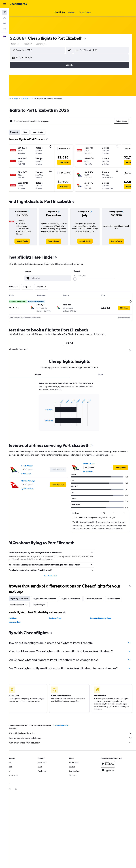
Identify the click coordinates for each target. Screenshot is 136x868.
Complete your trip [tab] (100, 602)
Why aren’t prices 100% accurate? (74, 746)
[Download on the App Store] (109, 773)
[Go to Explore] (5, 29)
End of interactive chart (47, 427)
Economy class (21, 625)
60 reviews (33, 477)
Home (15, 98)
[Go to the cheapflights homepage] (19, 4)
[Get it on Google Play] (109, 767)
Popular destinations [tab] (25, 608)
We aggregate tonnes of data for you (74, 741)
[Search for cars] (5, 23)
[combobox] (48, 44)
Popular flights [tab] (46, 608)
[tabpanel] (73, 410)
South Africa (32, 98)
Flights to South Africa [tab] (77, 602)
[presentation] (91, 38)
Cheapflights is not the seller (74, 736)
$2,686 (24, 38)
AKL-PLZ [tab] (73, 343)
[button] (5, 4)
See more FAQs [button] (55, 579)
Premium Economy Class (103, 621)
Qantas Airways (35, 484)
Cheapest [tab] (21, 132)
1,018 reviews (34, 492)
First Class (19, 621)
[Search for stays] (5, 18)
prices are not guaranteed (67, 729)
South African (34, 469)
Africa (23, 98)
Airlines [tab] (43, 374)
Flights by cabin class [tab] (25, 602)
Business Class (60, 621)
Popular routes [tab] (120, 602)
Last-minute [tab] (44, 132)
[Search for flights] (5, 12)
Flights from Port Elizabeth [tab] (51, 602)
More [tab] (102, 374)
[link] (28, 241)
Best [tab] (32, 132)
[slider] (78, 279)
